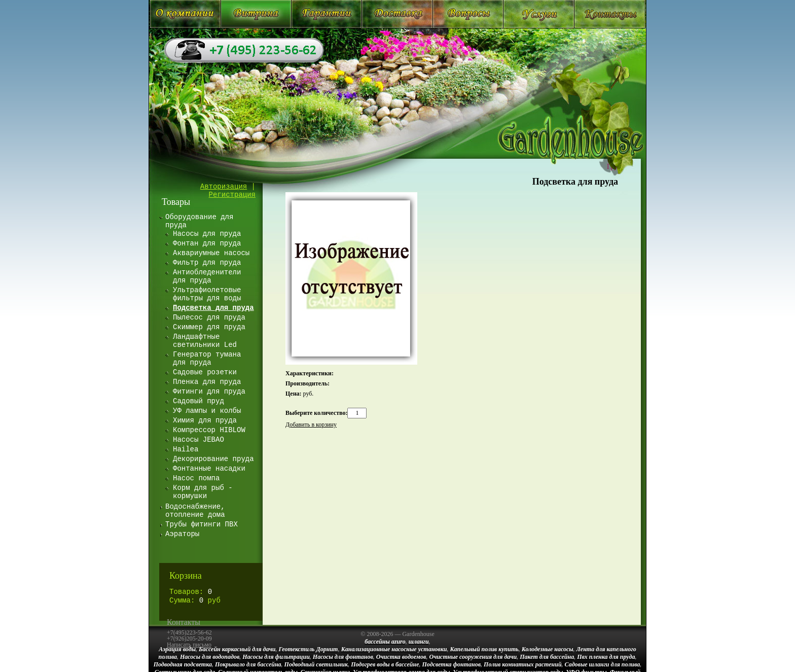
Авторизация (224, 187)
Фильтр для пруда (207, 263)
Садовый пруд (198, 401)
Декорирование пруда (213, 459)
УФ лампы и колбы (207, 411)
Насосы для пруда (207, 234)
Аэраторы (182, 534)
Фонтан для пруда (207, 243)
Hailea (186, 449)
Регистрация (232, 195)
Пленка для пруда (207, 382)
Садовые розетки (205, 372)
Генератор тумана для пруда (207, 359)
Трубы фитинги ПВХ (202, 524)
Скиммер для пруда (209, 327)
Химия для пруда (205, 420)
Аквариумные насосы (211, 253)
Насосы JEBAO (198, 440)
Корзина (186, 576)
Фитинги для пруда (209, 392)
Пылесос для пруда (209, 317)
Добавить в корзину (311, 425)
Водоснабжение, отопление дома (195, 511)
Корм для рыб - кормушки (203, 492)
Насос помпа (196, 478)
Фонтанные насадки (209, 469)
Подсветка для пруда (575, 182)
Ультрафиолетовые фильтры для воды (207, 294)
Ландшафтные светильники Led (205, 341)
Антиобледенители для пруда (207, 276)
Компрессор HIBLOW (209, 430)
